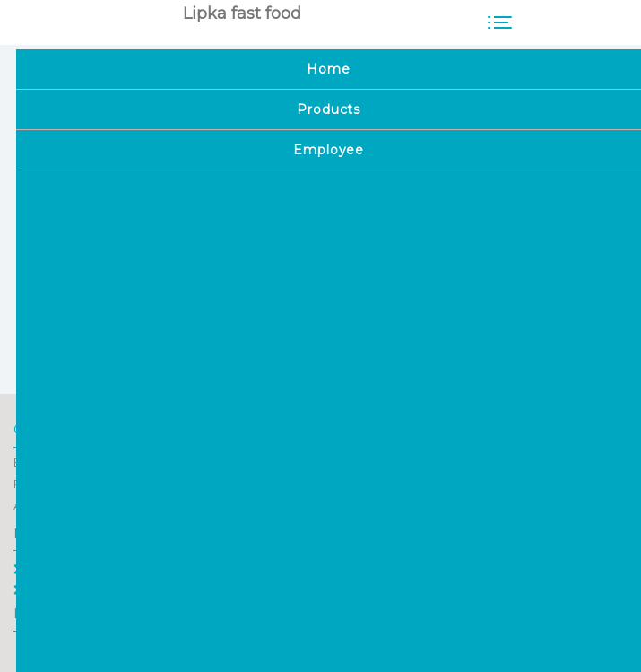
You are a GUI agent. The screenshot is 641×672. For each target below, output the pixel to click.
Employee (51, 589)
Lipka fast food (242, 13)
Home (39, 569)
